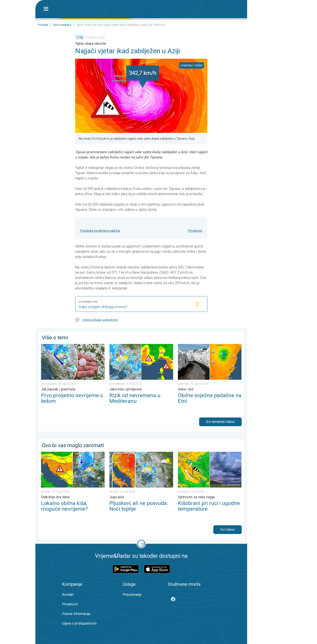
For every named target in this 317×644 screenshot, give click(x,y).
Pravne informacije (76, 614)
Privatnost (195, 231)
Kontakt (68, 595)
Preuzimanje (132, 595)
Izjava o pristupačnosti (79, 623)
